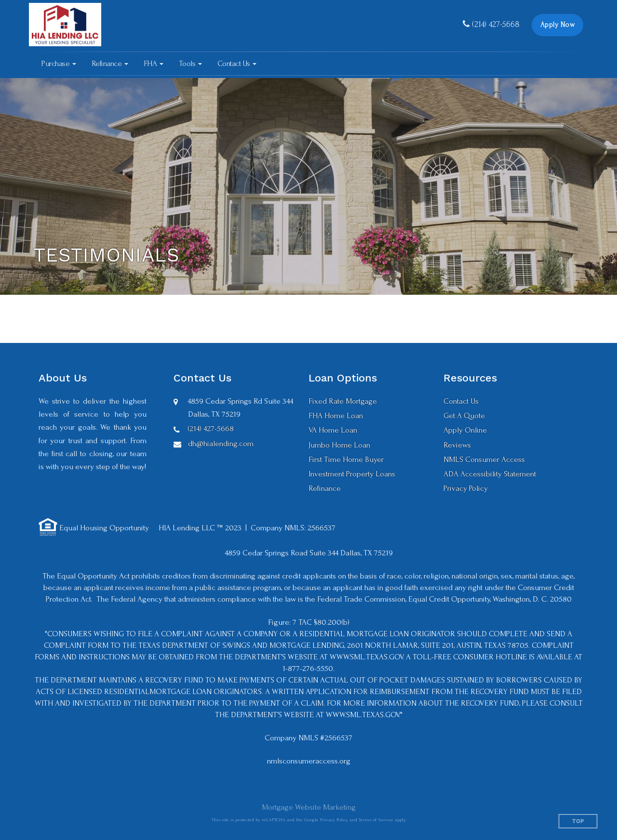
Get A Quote (464, 415)
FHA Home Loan (336, 415)
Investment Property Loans (352, 474)
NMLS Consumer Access (484, 459)
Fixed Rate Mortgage (343, 401)
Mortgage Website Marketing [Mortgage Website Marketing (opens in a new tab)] (309, 807)
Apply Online (465, 430)
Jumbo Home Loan (339, 445)
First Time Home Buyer (346, 459)
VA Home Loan (333, 430)
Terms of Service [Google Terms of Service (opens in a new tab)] (376, 820)
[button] (59, 64)
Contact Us (461, 401)
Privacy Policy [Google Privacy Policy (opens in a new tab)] (334, 820)
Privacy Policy (466, 488)
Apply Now (558, 25)
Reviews (457, 445)
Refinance (325, 488)
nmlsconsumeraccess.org (309, 761)
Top (578, 821)
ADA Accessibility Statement (490, 474)
